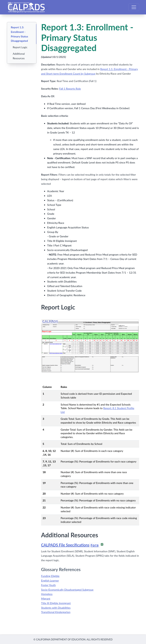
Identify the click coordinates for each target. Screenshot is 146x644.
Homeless (47, 594)
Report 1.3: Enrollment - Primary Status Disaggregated (19, 34)
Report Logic (20, 47)
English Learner (50, 580)
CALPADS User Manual (29, 7)
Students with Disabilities (56, 608)
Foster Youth (48, 585)
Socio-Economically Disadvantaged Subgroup (67, 590)
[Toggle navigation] (134, 7)
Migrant (46, 599)
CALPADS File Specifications (70, 545)
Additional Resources (19, 56)
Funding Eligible (50, 576)
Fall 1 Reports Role (70, 89)
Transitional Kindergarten (56, 612)
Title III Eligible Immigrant (56, 603)
